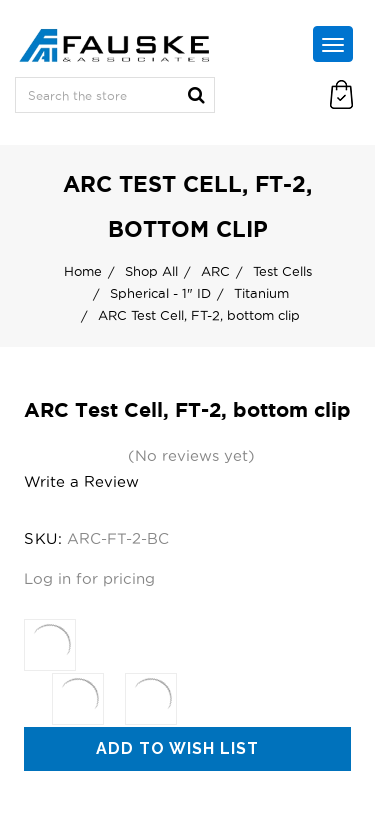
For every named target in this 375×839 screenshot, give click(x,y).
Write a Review (81, 481)
